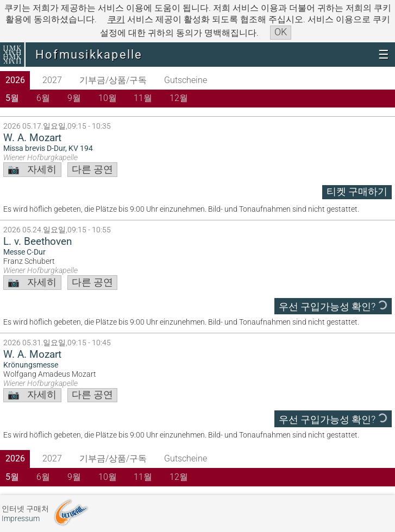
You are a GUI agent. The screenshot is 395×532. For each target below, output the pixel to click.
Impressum (21, 519)
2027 (52, 80)
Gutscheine (186, 80)
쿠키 (116, 19)
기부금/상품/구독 (113, 80)
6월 (43, 98)
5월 (12, 98)
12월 (179, 98)
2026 (15, 80)
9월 (74, 98)
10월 (108, 98)
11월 (143, 98)
